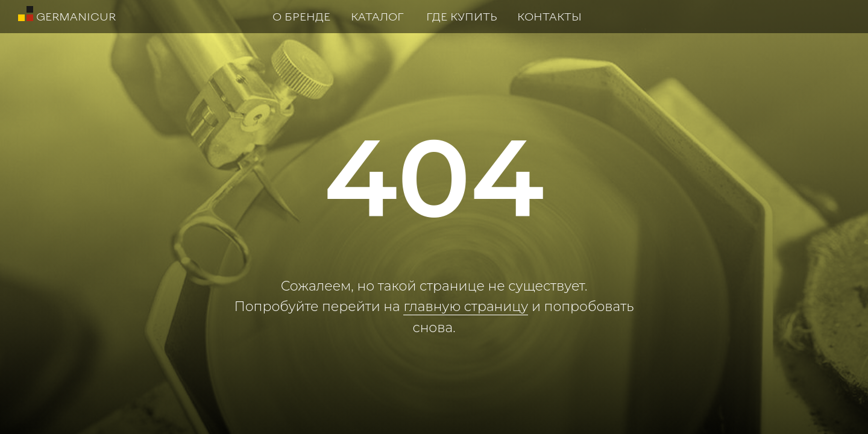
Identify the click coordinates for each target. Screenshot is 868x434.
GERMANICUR (76, 16)
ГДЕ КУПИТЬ (462, 16)
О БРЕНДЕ (301, 16)
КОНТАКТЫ (549, 16)
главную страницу (466, 307)
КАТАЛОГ (377, 16)
